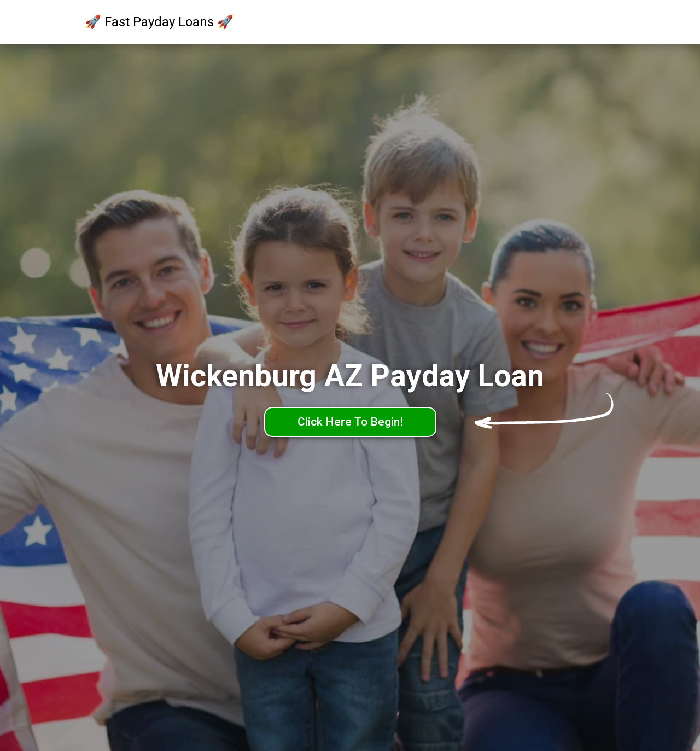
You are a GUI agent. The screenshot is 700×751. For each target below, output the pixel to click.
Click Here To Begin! (350, 422)
